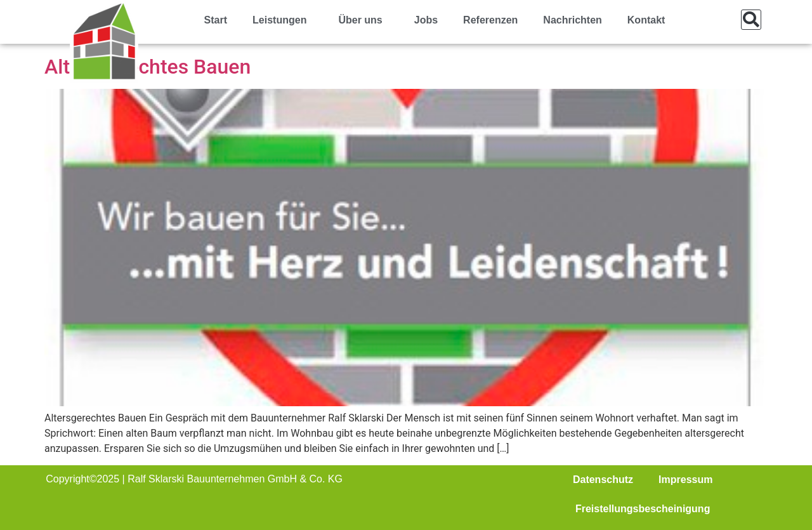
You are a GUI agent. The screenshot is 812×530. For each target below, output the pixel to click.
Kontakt (646, 20)
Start (216, 20)
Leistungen (283, 20)
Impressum (685, 480)
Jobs (426, 20)
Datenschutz (603, 480)
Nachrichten (572, 20)
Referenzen (490, 20)
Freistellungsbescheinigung (643, 509)
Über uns (363, 20)
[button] (751, 20)
